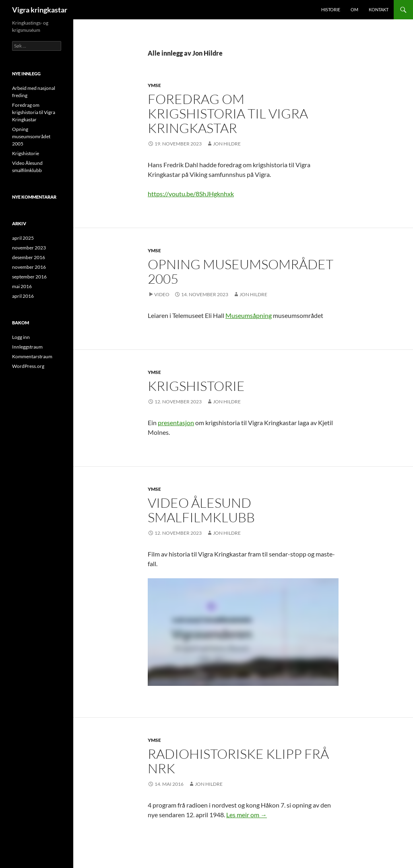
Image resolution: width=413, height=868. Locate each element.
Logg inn (21, 337)
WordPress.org (28, 366)
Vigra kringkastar (40, 10)
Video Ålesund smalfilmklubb (201, 510)
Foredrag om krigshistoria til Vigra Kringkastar (228, 113)
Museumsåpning (249, 315)
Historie (331, 9)
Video (162, 294)
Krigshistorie (196, 386)
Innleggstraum (27, 347)
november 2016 (29, 267)
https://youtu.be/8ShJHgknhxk (191, 194)
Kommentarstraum (32, 356)
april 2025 (23, 238)
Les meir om (247, 815)
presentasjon (176, 423)
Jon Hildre (227, 144)
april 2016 (23, 296)
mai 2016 (22, 286)
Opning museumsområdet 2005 (241, 271)
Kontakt (379, 9)
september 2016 (29, 277)
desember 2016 (29, 257)
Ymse (154, 85)
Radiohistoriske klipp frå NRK (238, 761)
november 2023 (29, 248)
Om (354, 9)
